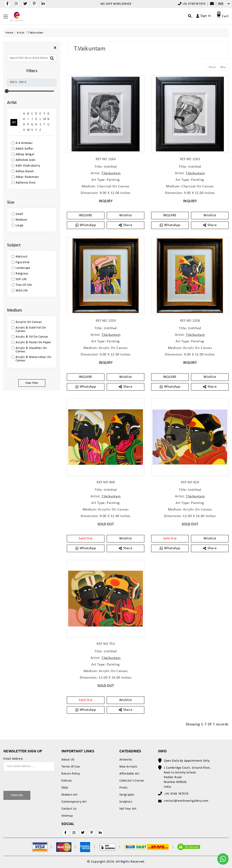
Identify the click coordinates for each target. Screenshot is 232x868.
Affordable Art (129, 774)
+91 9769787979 (192, 4)
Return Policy (71, 774)
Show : (213, 67)
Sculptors (126, 802)
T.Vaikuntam (111, 173)
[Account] (202, 16)
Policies (67, 781)
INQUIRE (86, 215)
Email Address (13, 759)
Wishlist (126, 215)
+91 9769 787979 (176, 794)
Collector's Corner (132, 781)
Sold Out (86, 539)
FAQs (65, 788)
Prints (123, 788)
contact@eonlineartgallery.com (186, 801)
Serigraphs (127, 795)
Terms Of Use (71, 767)
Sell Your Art (128, 809)
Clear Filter (32, 383)
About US (68, 760)
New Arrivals (128, 767)
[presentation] (30, 780)
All (14, 122)
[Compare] (210, 4)
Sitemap (67, 816)
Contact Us (69, 809)
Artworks (126, 760)
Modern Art (70, 795)
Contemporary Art (74, 802)
